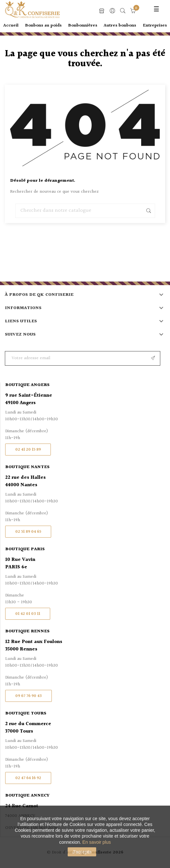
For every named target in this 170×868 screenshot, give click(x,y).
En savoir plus (96, 842)
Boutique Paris (25, 549)
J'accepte (82, 852)
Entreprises (155, 26)
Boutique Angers (27, 385)
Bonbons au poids (43, 26)
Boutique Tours (26, 713)
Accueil (11, 26)
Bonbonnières (83, 26)
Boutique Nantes (27, 467)
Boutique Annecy (27, 796)
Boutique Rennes (27, 631)
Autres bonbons (120, 26)
